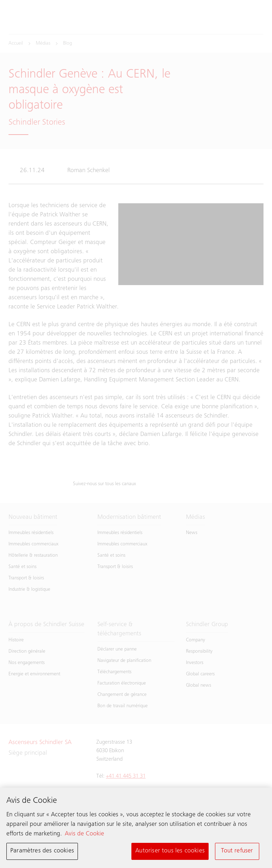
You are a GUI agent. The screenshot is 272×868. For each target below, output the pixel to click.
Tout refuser (237, 852)
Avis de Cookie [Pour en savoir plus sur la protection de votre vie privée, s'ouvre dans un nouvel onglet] (84, 835)
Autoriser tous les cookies (170, 852)
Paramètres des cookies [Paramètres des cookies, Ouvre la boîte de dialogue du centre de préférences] (42, 852)
